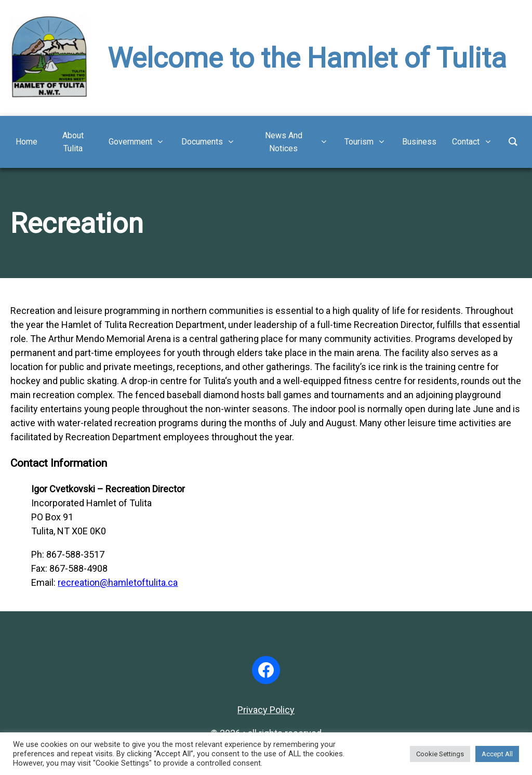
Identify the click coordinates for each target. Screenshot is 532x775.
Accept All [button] (497, 754)
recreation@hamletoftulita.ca (118, 582)
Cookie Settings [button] (440, 754)
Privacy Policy (266, 710)
